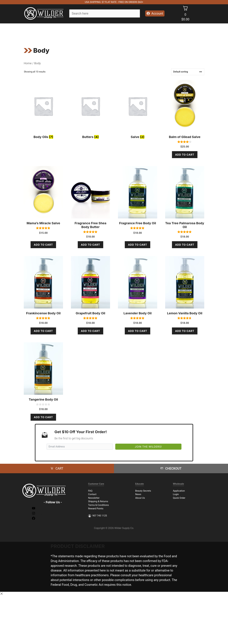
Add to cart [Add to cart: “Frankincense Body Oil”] (43, 331)
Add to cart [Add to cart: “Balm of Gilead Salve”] (185, 155)
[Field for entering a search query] (105, 13)
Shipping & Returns (98, 501)
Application (179, 491)
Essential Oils (109, 32)
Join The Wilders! (148, 447)
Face (72, 32)
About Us (140, 498)
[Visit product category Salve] (138, 110)
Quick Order (179, 498)
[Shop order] (188, 72)
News (138, 494)
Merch (168, 32)
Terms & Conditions (99, 505)
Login (176, 494)
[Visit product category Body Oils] (43, 110)
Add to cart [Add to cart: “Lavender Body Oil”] (138, 331)
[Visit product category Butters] (91, 110)
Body (87, 32)
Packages (152, 32)
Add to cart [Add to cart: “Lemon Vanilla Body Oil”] (185, 331)
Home (28, 63)
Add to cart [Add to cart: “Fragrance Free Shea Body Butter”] (90, 245)
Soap (56, 32)
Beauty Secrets (143, 491)
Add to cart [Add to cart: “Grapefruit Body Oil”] (90, 331)
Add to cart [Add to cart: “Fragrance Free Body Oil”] (138, 245)
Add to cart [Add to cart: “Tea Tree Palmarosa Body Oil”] (185, 245)
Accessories (132, 32)
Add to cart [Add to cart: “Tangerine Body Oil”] (43, 417)
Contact (92, 494)
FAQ (90, 491)
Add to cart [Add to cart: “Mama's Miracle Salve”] (43, 245)
